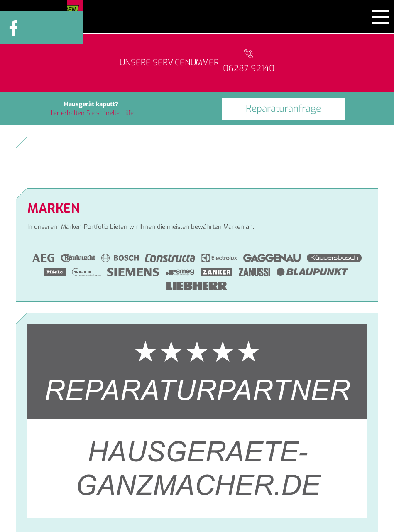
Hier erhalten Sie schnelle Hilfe (91, 113)
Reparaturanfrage (283, 108)
